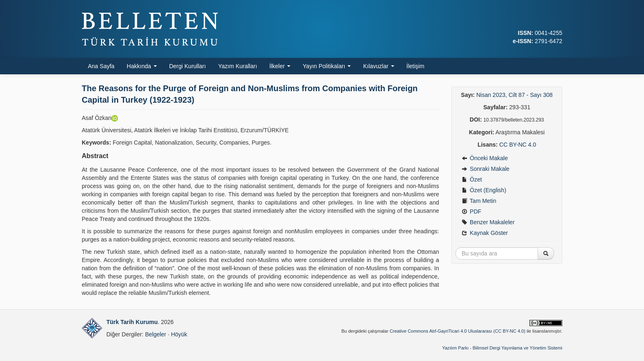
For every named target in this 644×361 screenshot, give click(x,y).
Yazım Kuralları (238, 66)
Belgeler (155, 334)
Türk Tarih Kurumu (132, 322)
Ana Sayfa (101, 66)
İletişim (416, 66)
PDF (471, 212)
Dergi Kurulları (187, 66)
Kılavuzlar (378, 66)
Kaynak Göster (485, 233)
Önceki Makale (485, 158)
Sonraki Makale (485, 169)
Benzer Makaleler (488, 222)
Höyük (179, 334)
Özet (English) (484, 190)
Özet (472, 179)
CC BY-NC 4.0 (518, 145)
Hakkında (142, 66)
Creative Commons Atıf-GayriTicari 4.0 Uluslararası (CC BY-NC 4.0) (458, 331)
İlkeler (280, 66)
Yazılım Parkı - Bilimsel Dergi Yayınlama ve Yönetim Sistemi (502, 348)
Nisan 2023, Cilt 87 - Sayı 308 (515, 95)
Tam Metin (479, 201)
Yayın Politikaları (327, 66)
